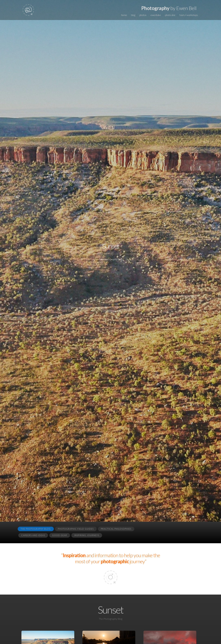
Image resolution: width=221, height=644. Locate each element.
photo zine (170, 15)
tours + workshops (189, 15)
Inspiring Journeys (87, 535)
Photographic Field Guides (76, 529)
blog (133, 15)
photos (143, 15)
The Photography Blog (36, 529)
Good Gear (60, 535)
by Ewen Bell (169, 8)
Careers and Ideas (33, 535)
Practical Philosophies (116, 529)
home (124, 15)
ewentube (156, 15)
